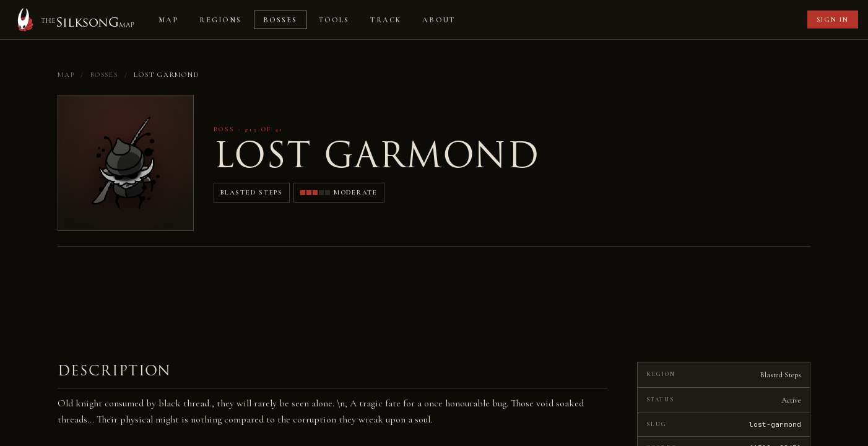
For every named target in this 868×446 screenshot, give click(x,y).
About (439, 20)
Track (386, 20)
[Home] (73, 20)
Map (168, 20)
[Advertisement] (636, 20)
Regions (220, 20)
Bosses (280, 20)
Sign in (833, 20)
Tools (334, 20)
